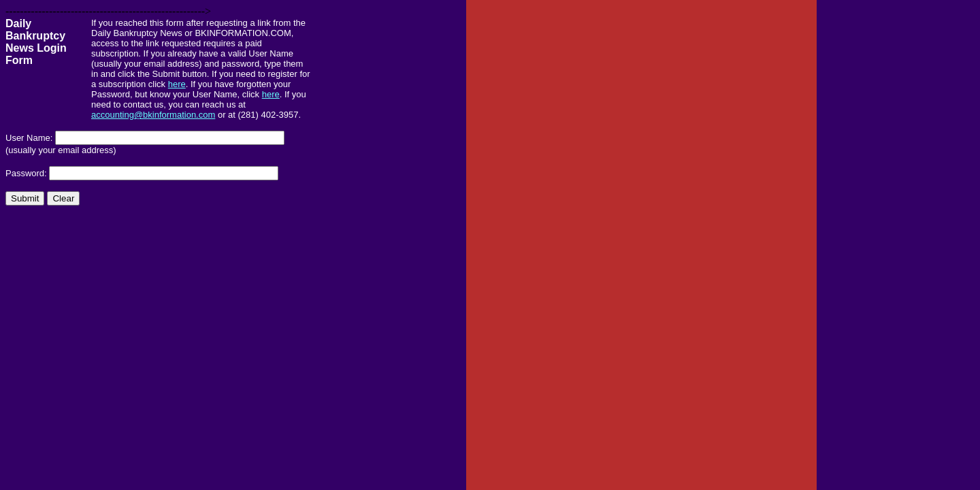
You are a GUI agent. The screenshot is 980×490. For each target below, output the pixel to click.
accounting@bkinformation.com (153, 115)
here (177, 84)
